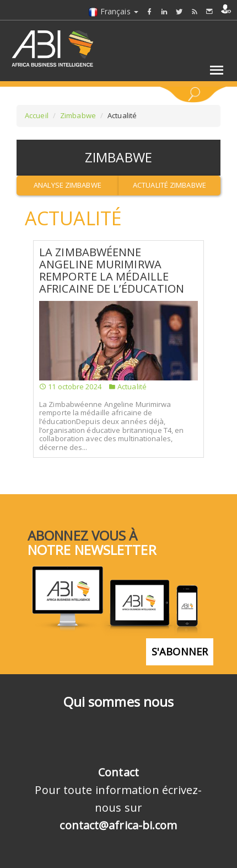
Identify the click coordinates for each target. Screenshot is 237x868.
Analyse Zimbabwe (68, 185)
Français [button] (113, 11)
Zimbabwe (78, 115)
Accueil (37, 115)
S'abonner (180, 652)
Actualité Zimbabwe (169, 185)
